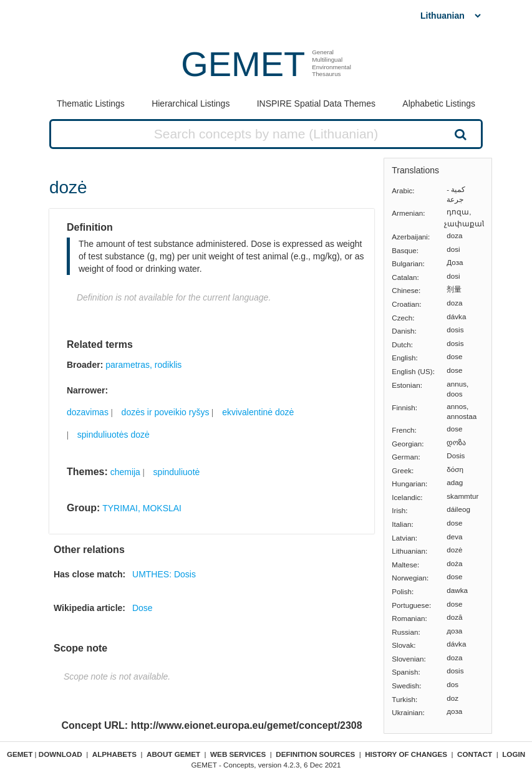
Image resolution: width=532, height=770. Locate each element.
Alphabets (114, 754)
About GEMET (173, 754)
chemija (125, 472)
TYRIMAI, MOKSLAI (142, 508)
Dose (143, 608)
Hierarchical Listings (191, 103)
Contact (475, 754)
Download (60, 754)
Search (459, 134)
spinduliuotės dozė (114, 435)
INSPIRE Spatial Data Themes (316, 103)
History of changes (406, 754)
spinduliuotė (177, 472)
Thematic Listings (91, 103)
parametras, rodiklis (143, 365)
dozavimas (88, 412)
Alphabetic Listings (439, 103)
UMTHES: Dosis (164, 574)
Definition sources (315, 754)
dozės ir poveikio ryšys (166, 412)
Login (514, 754)
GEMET (243, 64)
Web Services (238, 754)
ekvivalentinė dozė (258, 412)
